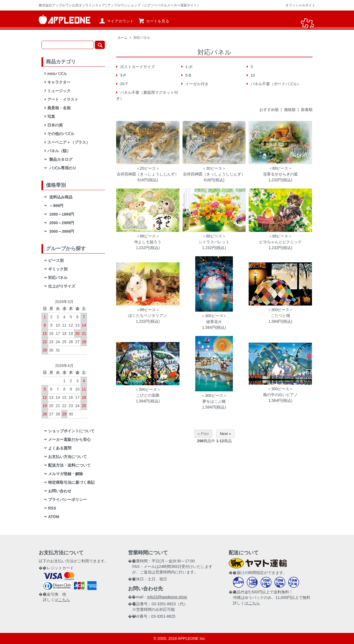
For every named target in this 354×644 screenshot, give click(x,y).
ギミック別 (58, 269)
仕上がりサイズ (62, 286)
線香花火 (214, 322)
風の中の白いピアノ (280, 395)
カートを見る (154, 21)
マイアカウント (116, 21)
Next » (225, 434)
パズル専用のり (62, 168)
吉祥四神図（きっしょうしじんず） (148, 174)
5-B (188, 75)
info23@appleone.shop (167, 597)
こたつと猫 (280, 315)
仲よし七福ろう (148, 242)
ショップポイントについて (71, 431)
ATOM (54, 517)
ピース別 (56, 260)
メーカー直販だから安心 (69, 439)
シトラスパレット (214, 242)
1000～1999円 (61, 214)
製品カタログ (60, 159)
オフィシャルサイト (300, 5)
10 (252, 75)
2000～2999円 (61, 223)
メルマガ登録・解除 (66, 474)
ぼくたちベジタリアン (148, 315)
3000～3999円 (61, 231)
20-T (123, 84)
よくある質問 (60, 448)
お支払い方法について (67, 457)
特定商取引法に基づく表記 (71, 482)
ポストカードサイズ (137, 67)
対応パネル (142, 38)
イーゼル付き (196, 84)
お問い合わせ (60, 491)
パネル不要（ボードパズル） (275, 84)
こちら (64, 600)
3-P (123, 75)
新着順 (307, 110)
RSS (52, 508)
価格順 (290, 110)
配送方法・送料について (69, 465)
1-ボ (188, 67)
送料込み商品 (60, 197)
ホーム (123, 38)
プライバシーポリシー (67, 500)
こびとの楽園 (148, 395)
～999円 (56, 206)
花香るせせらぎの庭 (280, 174)
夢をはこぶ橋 (214, 401)
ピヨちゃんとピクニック (280, 242)
